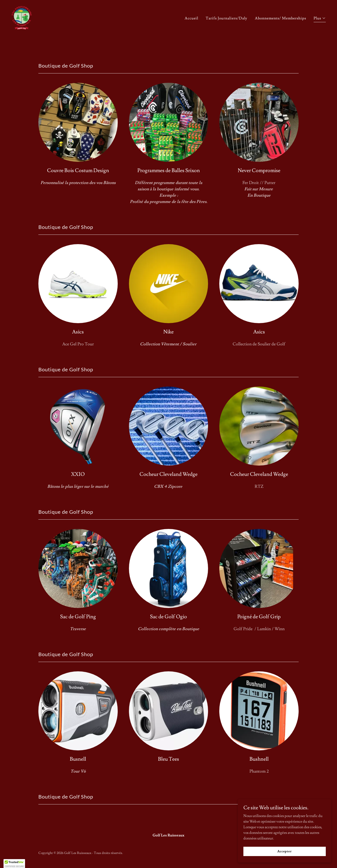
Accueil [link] (191, 36)
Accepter (285, 851)
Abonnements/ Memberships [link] (280, 36)
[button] (320, 36)
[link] (22, 34)
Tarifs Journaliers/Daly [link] (227, 36)
